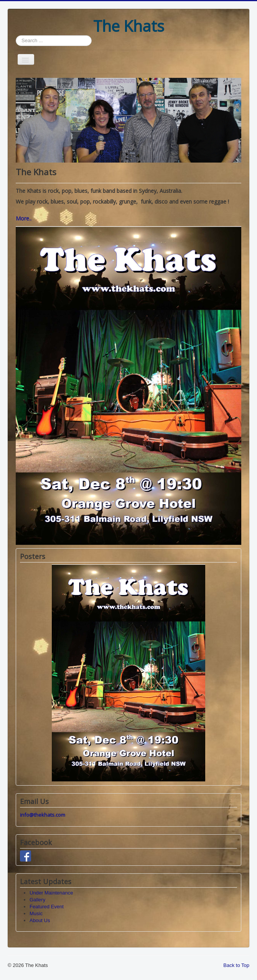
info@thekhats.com (43, 815)
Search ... (16, 35)
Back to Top (236, 965)
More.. (24, 218)
